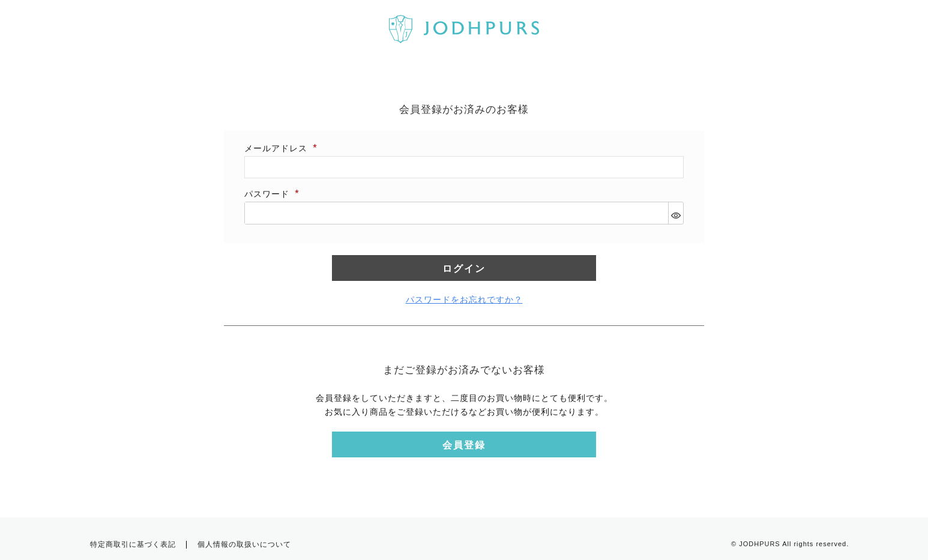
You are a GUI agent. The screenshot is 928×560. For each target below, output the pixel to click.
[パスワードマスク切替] (676, 213)
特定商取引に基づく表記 (133, 544)
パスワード (273, 194)
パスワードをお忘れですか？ (464, 300)
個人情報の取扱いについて (244, 544)
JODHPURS (760, 544)
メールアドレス (282, 148)
